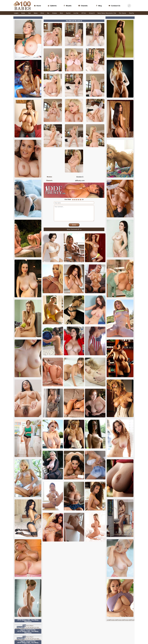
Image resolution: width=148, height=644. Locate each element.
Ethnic (42, 13)
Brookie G (80, 177)
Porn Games (122, 13)
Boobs (23, 13)
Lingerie (16, 13)
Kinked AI (92, 13)
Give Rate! (68, 199)
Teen (29, 13)
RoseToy (132, 13)
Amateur (55, 13)
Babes (36, 13)
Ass (48, 13)
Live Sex (76, 13)
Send (74, 225)
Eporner (68, 13)
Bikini (61, 13)
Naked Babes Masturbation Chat (107, 13)
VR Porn (84, 13)
